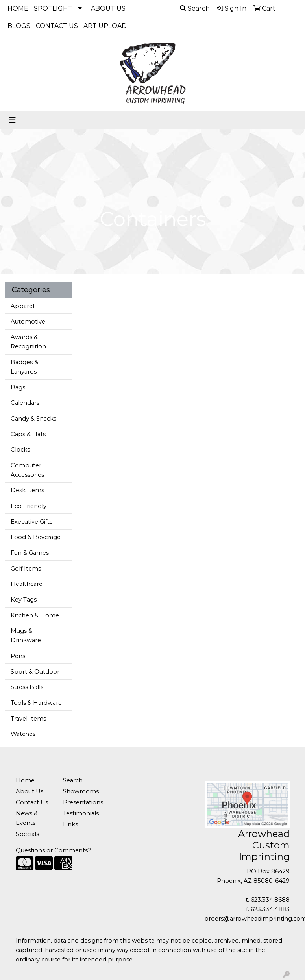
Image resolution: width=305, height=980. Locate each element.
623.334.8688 (270, 900)
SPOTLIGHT (53, 8)
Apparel (22, 306)
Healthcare (27, 584)
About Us (30, 791)
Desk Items (27, 490)
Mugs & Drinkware (26, 635)
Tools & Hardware (36, 703)
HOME (18, 8)
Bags (18, 387)
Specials (27, 834)
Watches (23, 734)
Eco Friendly (29, 506)
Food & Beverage (36, 537)
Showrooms (81, 791)
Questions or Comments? (53, 850)
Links (70, 824)
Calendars (25, 403)
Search (195, 8)
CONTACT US (57, 26)
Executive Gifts (31, 522)
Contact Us (32, 802)
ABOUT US (108, 8)
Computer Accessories (27, 470)
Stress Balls (27, 687)
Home (25, 780)
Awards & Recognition (28, 342)
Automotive (28, 322)
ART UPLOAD (105, 26)
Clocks (20, 450)
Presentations (82, 802)
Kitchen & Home (35, 615)
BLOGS (19, 26)
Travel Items (28, 719)
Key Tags (24, 600)
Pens (18, 656)
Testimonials (81, 813)
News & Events (27, 818)
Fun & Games (30, 553)
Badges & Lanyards (24, 367)
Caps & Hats (28, 434)
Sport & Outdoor (35, 672)
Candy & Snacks (33, 419)
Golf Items (26, 569)
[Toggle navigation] (12, 120)
